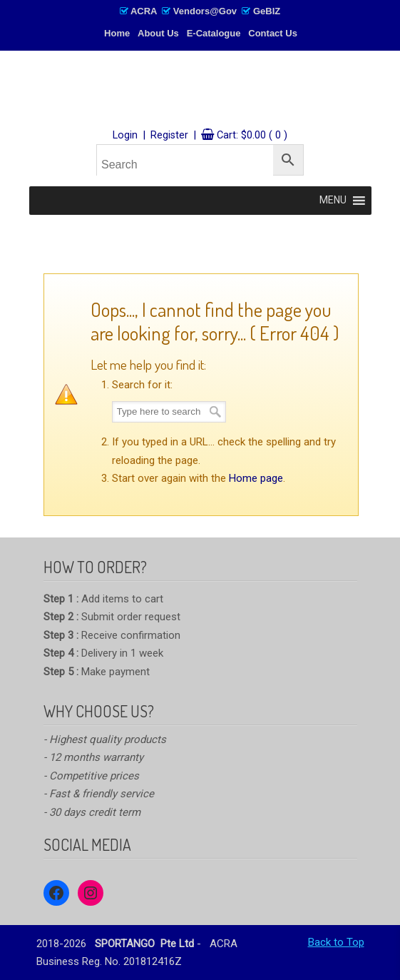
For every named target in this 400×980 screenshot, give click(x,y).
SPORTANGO (200, 90)
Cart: (252, 135)
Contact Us (273, 33)
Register (169, 135)
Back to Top (336, 942)
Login (125, 135)
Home (117, 33)
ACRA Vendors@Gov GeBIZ (200, 11)
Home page (256, 478)
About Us (158, 33)
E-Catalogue (214, 33)
